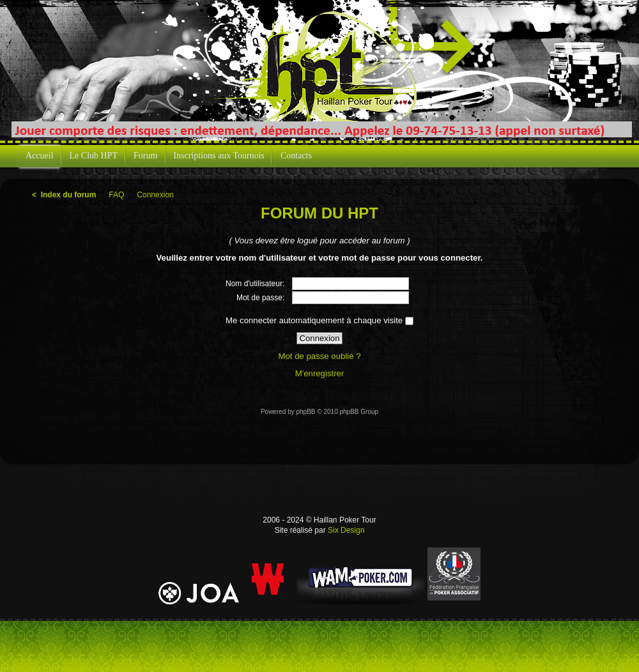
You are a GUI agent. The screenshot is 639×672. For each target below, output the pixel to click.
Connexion (155, 195)
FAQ (116, 195)
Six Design (346, 530)
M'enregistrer (320, 373)
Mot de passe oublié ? (319, 356)
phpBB (306, 412)
